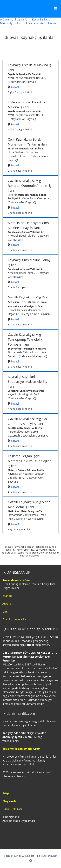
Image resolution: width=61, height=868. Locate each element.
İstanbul (7, 596)
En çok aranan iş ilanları (17, 619)
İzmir (6, 612)
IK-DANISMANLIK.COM (23, 856)
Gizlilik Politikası (12, 809)
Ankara (7, 604)
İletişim (7, 793)
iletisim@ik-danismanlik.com (21, 749)
